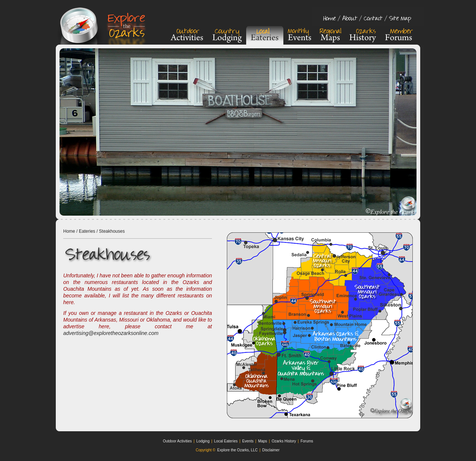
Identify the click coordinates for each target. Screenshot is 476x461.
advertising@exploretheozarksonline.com (111, 333)
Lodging (203, 441)
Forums (307, 441)
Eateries (87, 231)
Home (69, 231)
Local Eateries (226, 441)
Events (248, 441)
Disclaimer (271, 450)
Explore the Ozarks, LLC (237, 450)
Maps (263, 441)
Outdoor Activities (177, 441)
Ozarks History (284, 441)
